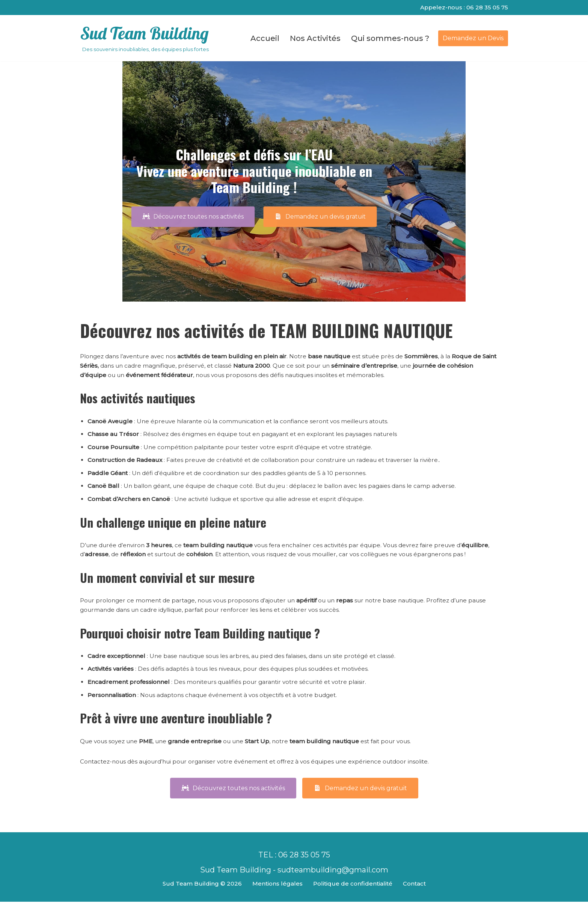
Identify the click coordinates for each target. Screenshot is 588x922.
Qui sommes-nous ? (390, 39)
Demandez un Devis (473, 38)
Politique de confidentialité (353, 904)
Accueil (265, 39)
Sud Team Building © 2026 (199, 904)
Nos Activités (315, 39)
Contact (417, 904)
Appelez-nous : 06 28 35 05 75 (463, 8)
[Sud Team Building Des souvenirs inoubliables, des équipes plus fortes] (144, 39)
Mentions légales (275, 904)
